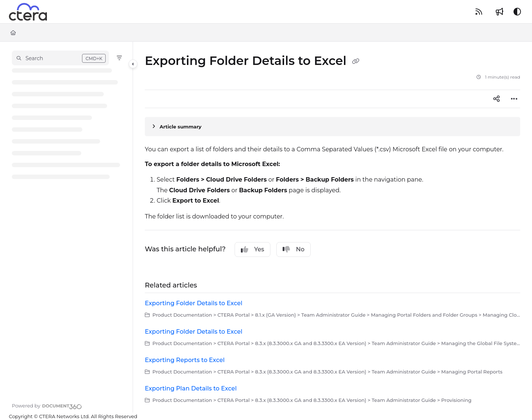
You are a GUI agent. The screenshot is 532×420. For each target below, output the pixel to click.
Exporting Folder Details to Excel (194, 303)
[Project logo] (28, 12)
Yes (253, 249)
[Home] (13, 32)
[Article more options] (514, 99)
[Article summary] (332, 127)
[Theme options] (517, 12)
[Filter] (119, 58)
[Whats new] (499, 12)
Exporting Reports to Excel (185, 360)
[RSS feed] (479, 12)
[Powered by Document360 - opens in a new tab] (47, 406)
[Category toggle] (133, 64)
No (294, 249)
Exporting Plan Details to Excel (191, 388)
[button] (60, 58)
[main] (332, 227)
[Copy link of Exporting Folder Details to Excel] (356, 62)
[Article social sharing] (497, 99)
